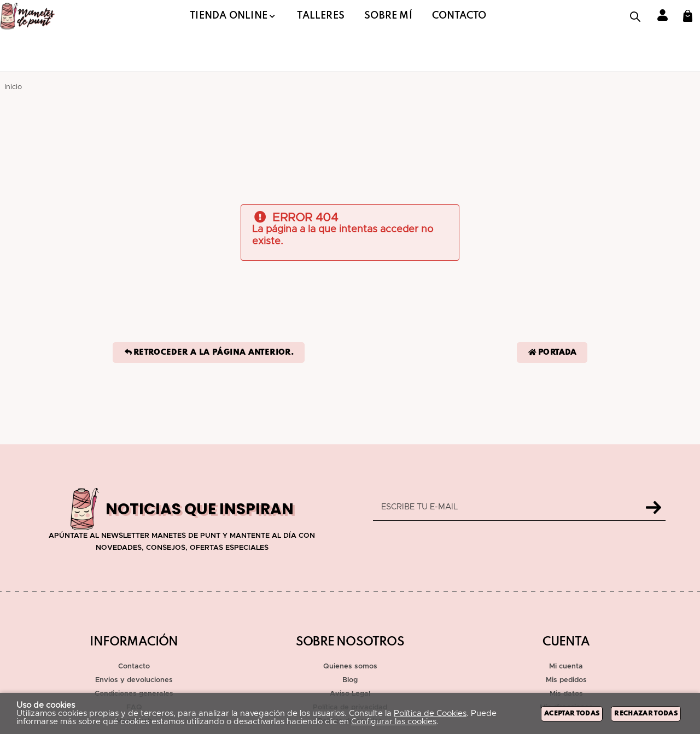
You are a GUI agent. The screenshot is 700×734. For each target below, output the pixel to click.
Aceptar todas (572, 714)
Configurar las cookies (394, 722)
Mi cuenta (566, 667)
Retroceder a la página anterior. (209, 353)
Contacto (134, 667)
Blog (350, 680)
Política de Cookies (430, 714)
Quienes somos (350, 667)
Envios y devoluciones (134, 680)
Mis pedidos (566, 680)
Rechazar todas (646, 714)
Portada (552, 353)
